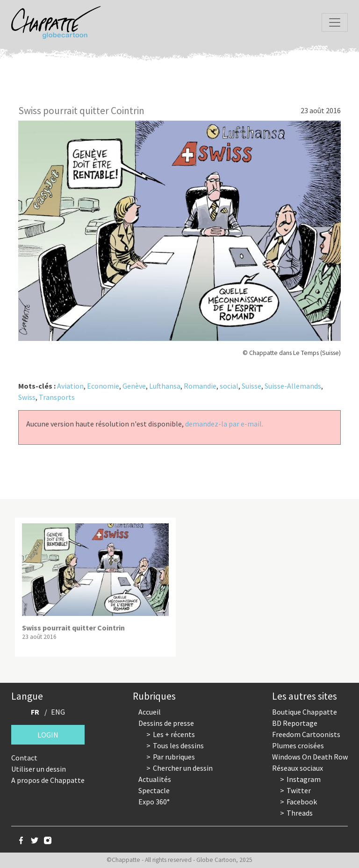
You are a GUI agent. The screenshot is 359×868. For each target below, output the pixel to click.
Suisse (251, 386)
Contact (24, 758)
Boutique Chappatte (305, 712)
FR (35, 712)
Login (48, 735)
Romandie (200, 386)
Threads (300, 813)
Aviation (70, 386)
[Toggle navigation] (335, 22)
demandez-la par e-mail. (224, 424)
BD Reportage (295, 723)
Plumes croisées (298, 745)
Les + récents (174, 734)
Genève (134, 386)
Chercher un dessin (183, 768)
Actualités (155, 779)
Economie (103, 386)
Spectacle (154, 790)
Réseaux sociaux (298, 768)
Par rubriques (174, 757)
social (229, 386)
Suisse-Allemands (293, 386)
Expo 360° (154, 802)
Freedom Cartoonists (306, 734)
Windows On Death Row (310, 757)
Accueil (150, 712)
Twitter (299, 790)
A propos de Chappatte (48, 780)
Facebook (302, 802)
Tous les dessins (178, 745)
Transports (57, 397)
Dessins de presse (166, 723)
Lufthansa (165, 386)
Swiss (27, 397)
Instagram (304, 779)
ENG (58, 712)
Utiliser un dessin (39, 769)
